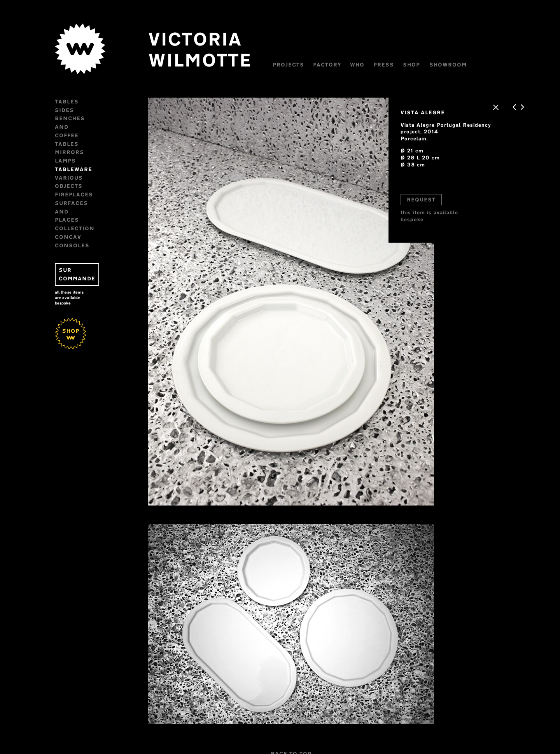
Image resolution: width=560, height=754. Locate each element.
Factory (331, 65)
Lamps (69, 135)
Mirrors (73, 127)
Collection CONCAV (92, 178)
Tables (70, 101)
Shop (415, 65)
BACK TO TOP (291, 742)
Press (388, 65)
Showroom (451, 65)
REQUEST (420, 201)
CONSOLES (76, 186)
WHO (361, 65)
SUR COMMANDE (88, 211)
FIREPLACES (77, 161)
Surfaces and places (96, 169)
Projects (292, 65)
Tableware (77, 144)
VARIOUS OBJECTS (87, 152)
